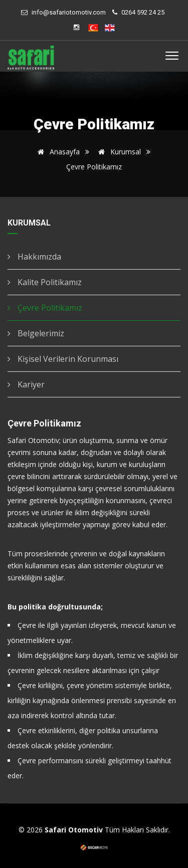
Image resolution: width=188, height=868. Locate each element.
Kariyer (26, 384)
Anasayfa (57, 152)
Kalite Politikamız (45, 282)
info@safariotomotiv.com (69, 12)
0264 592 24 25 (143, 12)
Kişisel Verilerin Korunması (63, 359)
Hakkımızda (34, 257)
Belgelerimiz (36, 333)
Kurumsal (118, 152)
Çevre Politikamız (45, 308)
